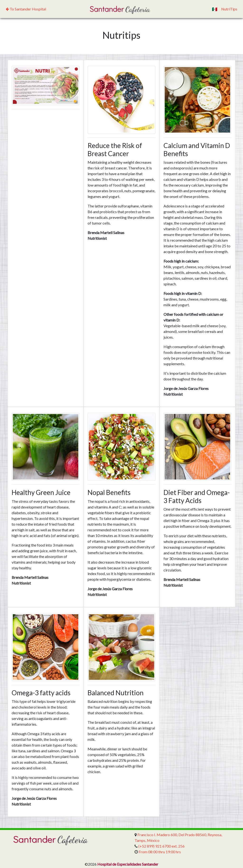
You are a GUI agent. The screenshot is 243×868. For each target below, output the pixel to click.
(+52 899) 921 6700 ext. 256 (161, 846)
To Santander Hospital (26, 9)
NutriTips (229, 9)
